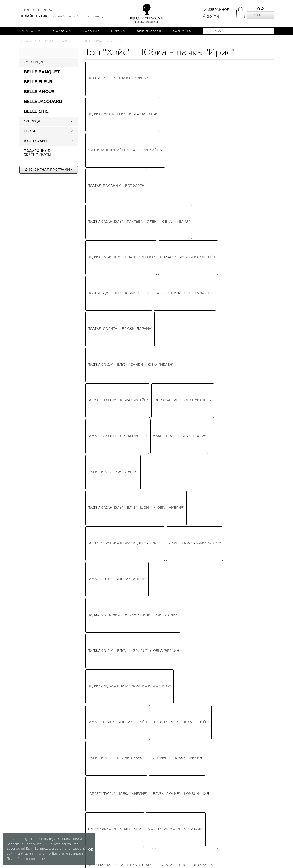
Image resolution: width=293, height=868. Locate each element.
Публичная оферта (143, 849)
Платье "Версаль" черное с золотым (122, 374)
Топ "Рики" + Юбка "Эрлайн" (113, 321)
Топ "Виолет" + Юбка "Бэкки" (189, 374)
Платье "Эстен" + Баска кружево (118, 65)
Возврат (178, 860)
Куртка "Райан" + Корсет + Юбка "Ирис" (124, 410)
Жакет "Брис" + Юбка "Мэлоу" (179, 154)
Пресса (118, 31)
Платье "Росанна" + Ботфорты (116, 92)
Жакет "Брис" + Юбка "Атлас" (195, 180)
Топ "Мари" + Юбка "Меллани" (115, 251)
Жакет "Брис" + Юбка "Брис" (113, 162)
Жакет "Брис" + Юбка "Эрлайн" (182, 224)
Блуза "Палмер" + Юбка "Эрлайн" (118, 145)
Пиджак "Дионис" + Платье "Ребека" (121, 109)
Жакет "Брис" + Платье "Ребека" (116, 233)
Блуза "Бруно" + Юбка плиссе (190, 365)
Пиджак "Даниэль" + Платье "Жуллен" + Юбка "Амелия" (139, 100)
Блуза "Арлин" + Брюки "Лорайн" (118, 224)
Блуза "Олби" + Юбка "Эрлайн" (188, 109)
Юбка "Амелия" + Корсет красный (182, 392)
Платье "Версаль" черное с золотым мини (128, 268)
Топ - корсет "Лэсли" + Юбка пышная (122, 286)
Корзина (260, 15)
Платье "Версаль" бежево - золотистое (125, 277)
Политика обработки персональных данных (146, 856)
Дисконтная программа (49, 170)
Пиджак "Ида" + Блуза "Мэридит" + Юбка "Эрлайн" (134, 206)
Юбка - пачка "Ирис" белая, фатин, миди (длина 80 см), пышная (244, 798)
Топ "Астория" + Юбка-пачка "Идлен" (122, 304)
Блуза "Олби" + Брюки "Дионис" (117, 189)
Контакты (182, 31)
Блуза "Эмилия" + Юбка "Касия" (185, 118)
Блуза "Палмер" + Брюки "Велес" (117, 154)
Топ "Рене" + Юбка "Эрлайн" (113, 401)
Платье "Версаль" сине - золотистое (122, 365)
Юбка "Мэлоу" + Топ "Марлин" (115, 330)
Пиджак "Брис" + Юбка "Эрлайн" (178, 339)
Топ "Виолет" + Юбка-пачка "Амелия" (182, 330)
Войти (211, 17)
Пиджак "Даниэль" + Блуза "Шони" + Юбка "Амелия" (136, 171)
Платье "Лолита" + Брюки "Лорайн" (120, 127)
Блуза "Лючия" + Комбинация (181, 242)
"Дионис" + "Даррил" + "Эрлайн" (192, 286)
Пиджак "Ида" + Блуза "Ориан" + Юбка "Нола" (129, 215)
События (91, 31)
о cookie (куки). (38, 859)
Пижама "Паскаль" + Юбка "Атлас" (119, 260)
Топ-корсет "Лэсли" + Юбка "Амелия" (122, 295)
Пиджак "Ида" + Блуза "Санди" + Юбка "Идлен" (130, 136)
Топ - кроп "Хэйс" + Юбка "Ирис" (117, 348)
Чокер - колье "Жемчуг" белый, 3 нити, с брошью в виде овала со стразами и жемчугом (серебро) (179, 799)
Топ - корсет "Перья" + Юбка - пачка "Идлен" (129, 383)
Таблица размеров (100, 860)
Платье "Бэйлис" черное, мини (116, 392)
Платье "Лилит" (102, 357)
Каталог (30, 31)
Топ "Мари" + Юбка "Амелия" (177, 233)
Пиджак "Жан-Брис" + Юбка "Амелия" (122, 74)
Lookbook (61, 31)
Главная (25, 41)
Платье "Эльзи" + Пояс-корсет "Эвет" (187, 348)
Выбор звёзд (149, 31)
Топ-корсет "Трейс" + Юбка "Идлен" (177, 321)
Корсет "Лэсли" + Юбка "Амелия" (117, 242)
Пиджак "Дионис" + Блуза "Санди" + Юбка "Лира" (133, 198)
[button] (72, 122)
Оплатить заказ (184, 854)
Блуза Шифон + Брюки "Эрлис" (116, 419)
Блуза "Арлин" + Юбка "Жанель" (183, 145)
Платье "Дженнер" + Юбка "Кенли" (119, 118)
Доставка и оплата (187, 849)
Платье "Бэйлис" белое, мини (115, 339)
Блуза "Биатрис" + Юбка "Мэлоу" (151, 357)
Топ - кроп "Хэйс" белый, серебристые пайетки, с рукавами (114, 798)
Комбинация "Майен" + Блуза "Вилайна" (125, 83)
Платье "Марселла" (161, 401)
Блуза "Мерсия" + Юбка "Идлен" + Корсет (125, 180)
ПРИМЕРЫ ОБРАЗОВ (55, 41)
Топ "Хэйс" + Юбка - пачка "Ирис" (118, 313)
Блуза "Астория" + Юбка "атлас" (186, 260)
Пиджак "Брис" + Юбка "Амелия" (185, 313)
